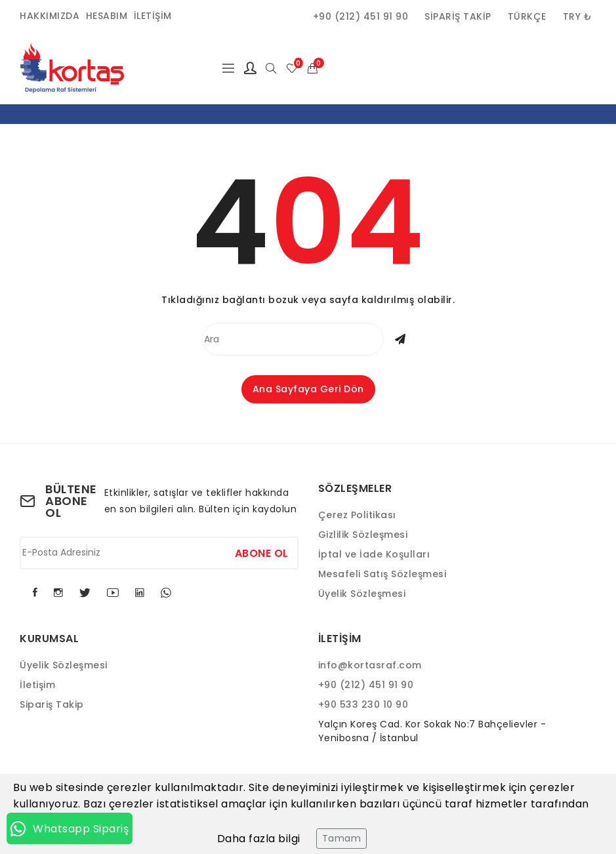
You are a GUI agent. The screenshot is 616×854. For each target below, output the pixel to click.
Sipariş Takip (458, 16)
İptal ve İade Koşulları (374, 554)
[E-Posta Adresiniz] (159, 553)
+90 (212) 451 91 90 (361, 16)
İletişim (153, 16)
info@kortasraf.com (370, 665)
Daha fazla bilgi (259, 839)
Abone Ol (262, 553)
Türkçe (527, 16)
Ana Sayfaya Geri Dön (308, 389)
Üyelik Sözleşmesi (362, 594)
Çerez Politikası (357, 515)
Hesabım (107, 16)
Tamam (342, 838)
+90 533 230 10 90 (363, 704)
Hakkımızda (50, 16)
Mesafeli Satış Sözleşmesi (382, 574)
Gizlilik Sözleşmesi (363, 535)
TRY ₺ (578, 16)
